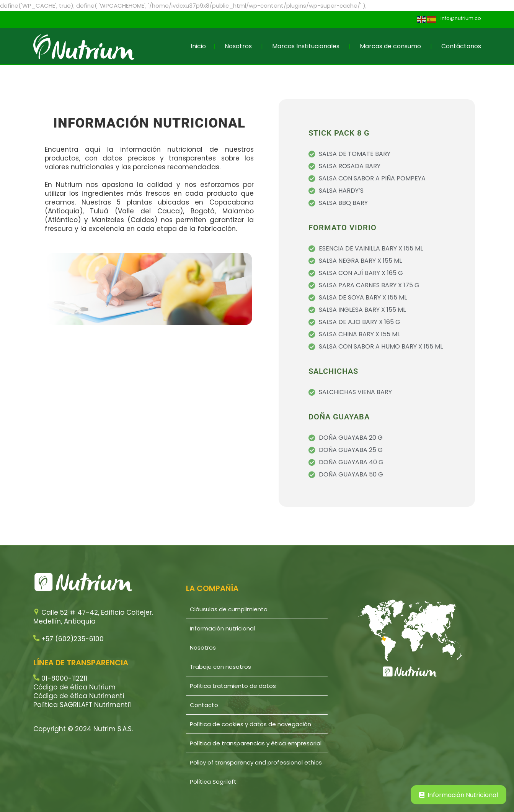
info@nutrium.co (461, 18)
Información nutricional (222, 628)
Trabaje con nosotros (220, 667)
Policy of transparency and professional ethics (256, 762)
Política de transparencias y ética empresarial (256, 743)
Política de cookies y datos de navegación (250, 724)
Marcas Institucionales (306, 46)
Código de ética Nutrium (74, 687)
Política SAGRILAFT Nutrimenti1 (82, 705)
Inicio (198, 46)
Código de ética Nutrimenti (79, 696)
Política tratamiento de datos (233, 686)
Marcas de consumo (390, 46)
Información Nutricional (459, 795)
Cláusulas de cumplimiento (229, 609)
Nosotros (238, 46)
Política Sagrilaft (213, 782)
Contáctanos (461, 46)
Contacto (204, 705)
